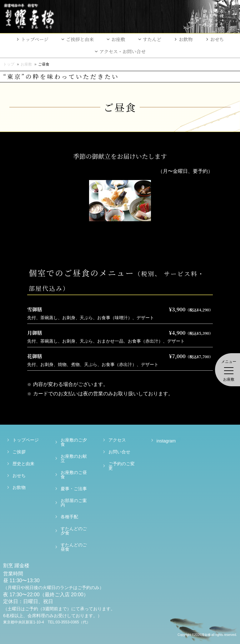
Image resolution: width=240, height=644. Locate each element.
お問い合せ (119, 452)
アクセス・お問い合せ (122, 51)
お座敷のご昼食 (74, 475)
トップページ (35, 39)
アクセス (117, 440)
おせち (217, 39)
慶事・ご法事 (74, 489)
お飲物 (186, 39)
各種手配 (69, 517)
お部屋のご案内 (74, 503)
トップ (9, 64)
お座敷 (118, 39)
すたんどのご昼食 (74, 547)
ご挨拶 (19, 452)
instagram (162, 440)
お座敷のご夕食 (74, 442)
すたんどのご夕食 (74, 531)
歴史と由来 (23, 464)
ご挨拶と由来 (80, 39)
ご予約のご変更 (122, 466)
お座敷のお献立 (74, 458)
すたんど (152, 39)
